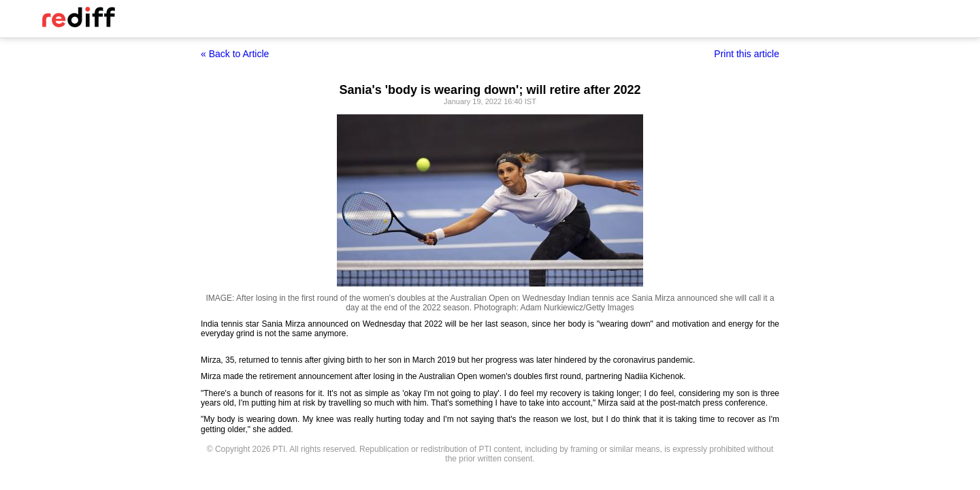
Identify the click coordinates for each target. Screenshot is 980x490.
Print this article (747, 54)
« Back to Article (235, 54)
